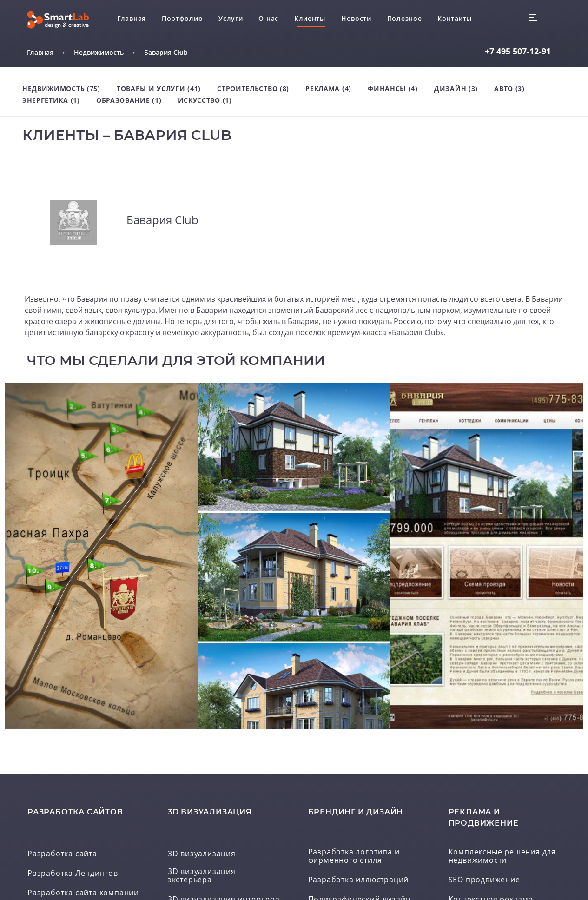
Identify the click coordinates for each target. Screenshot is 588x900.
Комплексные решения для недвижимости (502, 856)
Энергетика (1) (51, 100)
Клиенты (310, 18)
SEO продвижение (484, 880)
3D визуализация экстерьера (202, 876)
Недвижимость (99, 52)
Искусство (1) (205, 100)
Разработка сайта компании (83, 893)
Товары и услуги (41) (159, 89)
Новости (356, 18)
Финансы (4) (393, 89)
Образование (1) (129, 100)
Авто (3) (509, 89)
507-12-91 (518, 51)
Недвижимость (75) (61, 89)
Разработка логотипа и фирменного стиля (354, 856)
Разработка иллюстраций (359, 880)
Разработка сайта (62, 854)
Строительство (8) (253, 89)
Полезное (405, 18)
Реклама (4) (328, 89)
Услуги (231, 18)
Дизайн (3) (456, 89)
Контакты (455, 18)
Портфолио (182, 18)
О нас (268, 18)
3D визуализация (202, 854)
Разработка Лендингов (73, 874)
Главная (132, 18)
